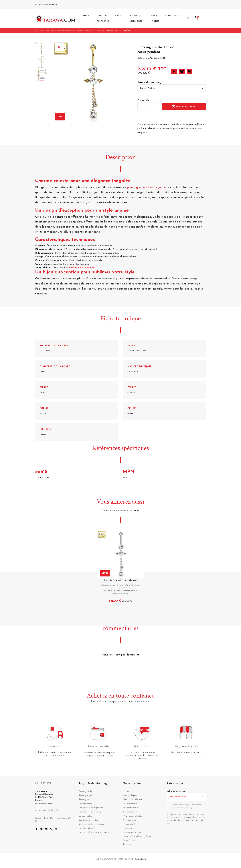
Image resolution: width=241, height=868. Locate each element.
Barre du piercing (149, 83)
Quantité (144, 101)
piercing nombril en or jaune (146, 188)
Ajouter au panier (184, 107)
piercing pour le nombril (82, 268)
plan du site (140, 859)
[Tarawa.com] (55, 19)
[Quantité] (147, 106)
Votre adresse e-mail (176, 791)
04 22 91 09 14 (65, 5)
